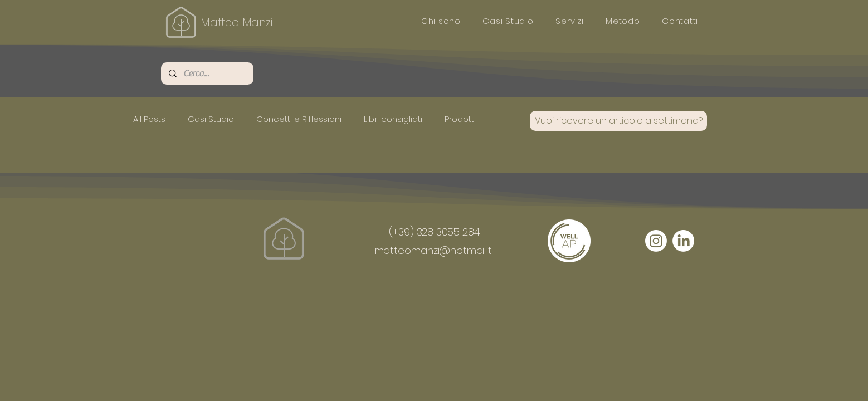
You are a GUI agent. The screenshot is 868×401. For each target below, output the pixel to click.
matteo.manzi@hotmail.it (433, 250)
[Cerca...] (207, 74)
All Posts (149, 119)
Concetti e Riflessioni (299, 119)
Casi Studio (211, 119)
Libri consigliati (393, 119)
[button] (508, 21)
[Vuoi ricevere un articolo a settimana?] (618, 121)
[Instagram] (656, 241)
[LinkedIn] (683, 241)
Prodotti (460, 119)
